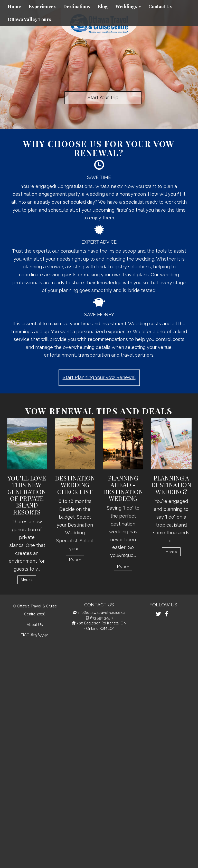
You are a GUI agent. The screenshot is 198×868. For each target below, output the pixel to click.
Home (14, 6)
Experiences (42, 6)
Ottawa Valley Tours (29, 19)
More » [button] (27, 580)
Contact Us (160, 6)
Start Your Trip (103, 97)
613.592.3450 (101, 618)
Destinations (77, 6)
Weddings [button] (128, 6)
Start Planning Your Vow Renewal (99, 377)
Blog (103, 6)
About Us (35, 625)
